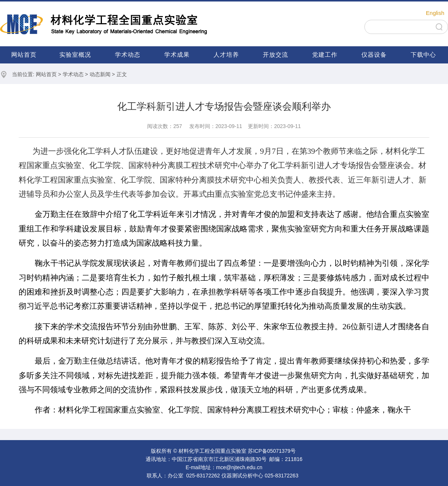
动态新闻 (100, 74)
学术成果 (177, 55)
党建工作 (325, 55)
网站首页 (24, 55)
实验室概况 (75, 55)
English (435, 13)
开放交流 (276, 55)
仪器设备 (374, 55)
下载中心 (423, 55)
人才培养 (226, 55)
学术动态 (128, 55)
